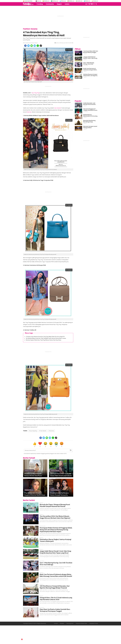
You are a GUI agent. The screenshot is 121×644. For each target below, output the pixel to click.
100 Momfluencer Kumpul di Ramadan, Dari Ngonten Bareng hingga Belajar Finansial (55, 587)
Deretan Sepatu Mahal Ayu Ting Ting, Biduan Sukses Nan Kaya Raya (44, 340)
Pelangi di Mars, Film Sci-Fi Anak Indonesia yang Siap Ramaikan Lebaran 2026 (56, 598)
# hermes (51, 431)
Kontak (56, 623)
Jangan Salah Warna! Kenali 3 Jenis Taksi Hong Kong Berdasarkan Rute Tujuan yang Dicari (55, 552)
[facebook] (25, 46)
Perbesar (69, 50)
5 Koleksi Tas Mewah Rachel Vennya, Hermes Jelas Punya (33, 475)
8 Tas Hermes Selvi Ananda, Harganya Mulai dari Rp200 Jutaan (35, 494)
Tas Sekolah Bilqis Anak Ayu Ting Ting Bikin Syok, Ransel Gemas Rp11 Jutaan (46, 338)
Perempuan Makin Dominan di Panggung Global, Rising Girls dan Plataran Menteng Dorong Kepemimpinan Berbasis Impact (56, 530)
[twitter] (28, 46)
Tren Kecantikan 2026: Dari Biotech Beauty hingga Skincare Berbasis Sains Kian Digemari (55, 517)
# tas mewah (43, 431)
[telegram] (35, 46)
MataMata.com (47, 1)
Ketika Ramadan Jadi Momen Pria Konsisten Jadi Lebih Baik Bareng (89, 104)
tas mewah (58, 108)
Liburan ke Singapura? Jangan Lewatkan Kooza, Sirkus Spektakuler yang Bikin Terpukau (90, 110)
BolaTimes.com (55, 1)
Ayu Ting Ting (36, 93)
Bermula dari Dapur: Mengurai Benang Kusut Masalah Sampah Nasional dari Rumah (55, 505)
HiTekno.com (63, 1)
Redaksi (62, 623)
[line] (32, 46)
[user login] (86, 4)
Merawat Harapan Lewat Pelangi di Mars (90, 127)
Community (50, 4)
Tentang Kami (70, 623)
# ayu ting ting (33, 431)
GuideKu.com (80, 1)
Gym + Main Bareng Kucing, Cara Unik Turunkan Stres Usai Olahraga (89, 63)
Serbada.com (95, 1)
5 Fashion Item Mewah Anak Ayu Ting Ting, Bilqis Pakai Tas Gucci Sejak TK (45, 337)
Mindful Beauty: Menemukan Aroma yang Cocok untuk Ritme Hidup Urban (90, 115)
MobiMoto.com (72, 1)
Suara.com (39, 1)
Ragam (59, 4)
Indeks (67, 4)
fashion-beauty (29, 471)
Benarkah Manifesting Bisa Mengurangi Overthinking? (89, 121)
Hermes (29, 112)
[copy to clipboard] (41, 46)
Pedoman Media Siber (81, 623)
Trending (40, 4)
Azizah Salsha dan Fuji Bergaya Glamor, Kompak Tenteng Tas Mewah (59, 494)
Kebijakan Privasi (94, 623)
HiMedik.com (88, 1)
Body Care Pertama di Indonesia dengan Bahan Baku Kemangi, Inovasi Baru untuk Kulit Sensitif (56, 575)
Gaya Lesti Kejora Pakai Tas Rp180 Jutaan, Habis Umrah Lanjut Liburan (61, 475)
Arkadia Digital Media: (28, 1)
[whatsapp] (38, 46)
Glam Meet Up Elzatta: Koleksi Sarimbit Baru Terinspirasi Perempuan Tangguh (55, 610)
